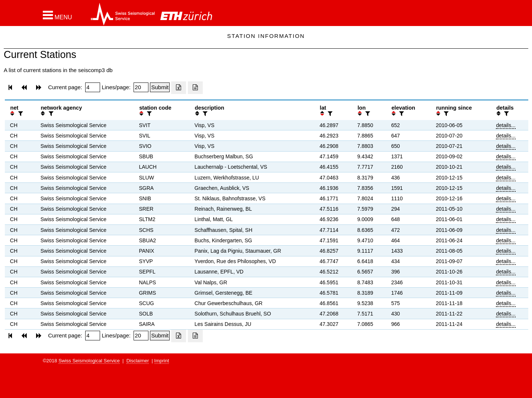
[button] (57, 15)
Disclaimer (138, 361)
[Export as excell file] (179, 88)
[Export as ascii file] (195, 88)
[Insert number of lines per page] (141, 87)
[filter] (20, 114)
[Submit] (160, 87)
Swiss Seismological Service (89, 361)
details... (506, 125)
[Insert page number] (93, 87)
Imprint (162, 361)
